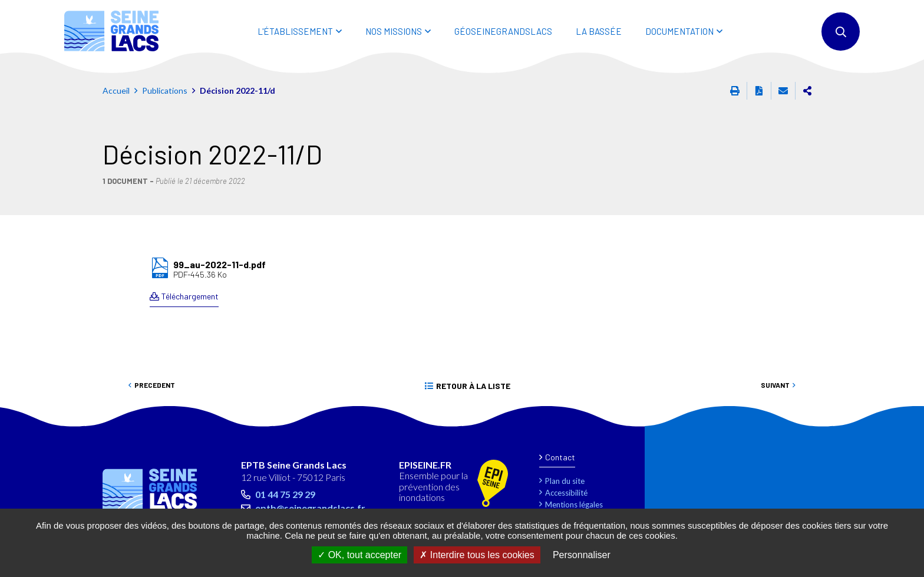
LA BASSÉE (599, 31)
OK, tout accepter (359, 555)
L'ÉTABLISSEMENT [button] (295, 31)
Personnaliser (582, 555)
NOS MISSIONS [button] (394, 31)
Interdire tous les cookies (477, 555)
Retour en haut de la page (889, 421)
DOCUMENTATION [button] (679, 31)
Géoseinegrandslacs (503, 31)
